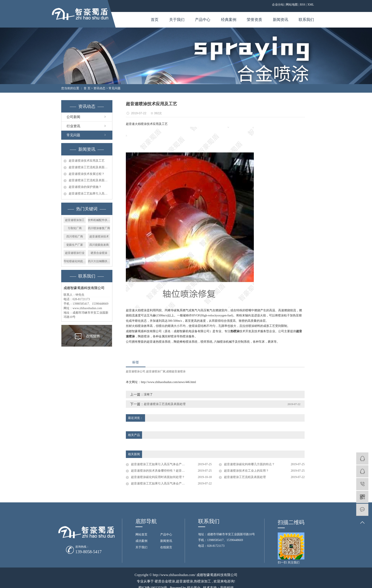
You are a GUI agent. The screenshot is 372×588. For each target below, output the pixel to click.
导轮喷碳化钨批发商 (75, 261)
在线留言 (166, 547)
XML (311, 5)
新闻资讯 (280, 20)
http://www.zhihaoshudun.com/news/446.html (168, 382)
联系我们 (306, 20)
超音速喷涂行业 (75, 253)
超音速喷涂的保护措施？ (85, 187)
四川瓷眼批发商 (99, 245)
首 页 (87, 88)
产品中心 (203, 20)
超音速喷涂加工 (75, 220)
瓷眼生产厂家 (75, 245)
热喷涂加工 (202, 581)
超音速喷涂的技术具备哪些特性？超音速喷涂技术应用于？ (170, 471)
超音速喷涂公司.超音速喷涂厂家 (146, 371)
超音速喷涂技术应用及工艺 (87, 161)
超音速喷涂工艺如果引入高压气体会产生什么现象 (89, 194)
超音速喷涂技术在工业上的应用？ (246, 471)
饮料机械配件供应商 (99, 220)
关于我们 (177, 20)
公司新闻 (73, 117)
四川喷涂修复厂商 (99, 228)
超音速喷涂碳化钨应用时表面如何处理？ (158, 477)
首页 (155, 20)
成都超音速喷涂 (176, 371)
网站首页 (141, 535)
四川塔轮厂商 (75, 236)
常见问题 (115, 88)
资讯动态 (99, 88)
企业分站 (278, 5)
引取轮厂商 (75, 228)
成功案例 (141, 541)
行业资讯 (73, 126)
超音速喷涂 (185, 581)
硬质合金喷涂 (99, 253)
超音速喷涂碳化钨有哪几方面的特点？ (249, 464)
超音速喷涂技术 (99, 236)
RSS (303, 5)
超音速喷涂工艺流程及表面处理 (89, 167)
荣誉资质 (254, 20)
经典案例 (229, 20)
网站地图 (292, 5)
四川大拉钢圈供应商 (99, 261)
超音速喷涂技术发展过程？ (87, 174)
